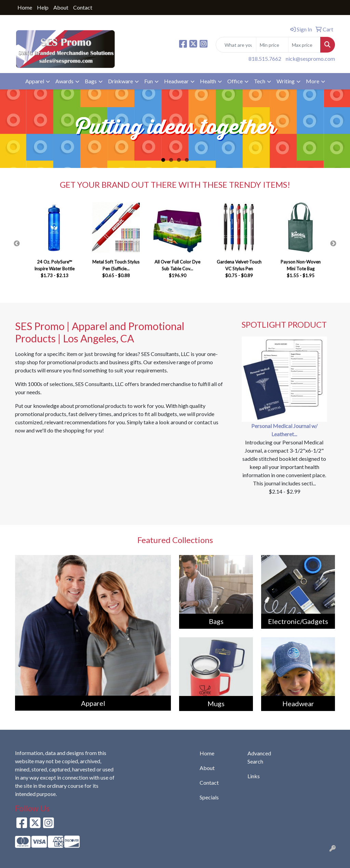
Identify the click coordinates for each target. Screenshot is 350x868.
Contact (83, 7)
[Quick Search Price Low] (272, 45)
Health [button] (208, 81)
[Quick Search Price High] (304, 45)
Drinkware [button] (120, 81)
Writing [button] (286, 81)
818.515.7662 (265, 59)
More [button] (313, 81)
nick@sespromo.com (310, 59)
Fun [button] (149, 81)
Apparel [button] (35, 81)
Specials (209, 797)
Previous (17, 244)
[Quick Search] (236, 45)
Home (25, 7)
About (61, 7)
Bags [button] (91, 81)
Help (43, 7)
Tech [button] (260, 81)
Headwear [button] (176, 81)
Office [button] (235, 81)
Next (333, 244)
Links (254, 776)
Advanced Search (259, 757)
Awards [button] (64, 81)
